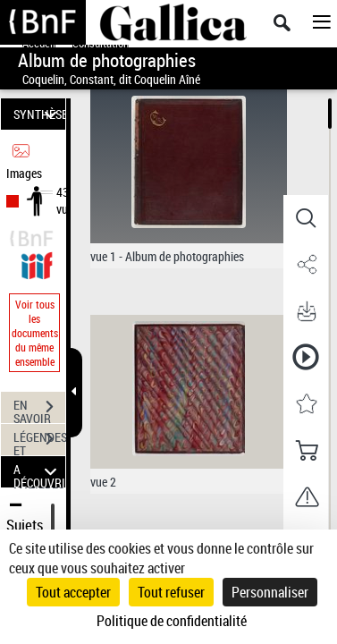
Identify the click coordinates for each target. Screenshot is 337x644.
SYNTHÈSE (39, 114)
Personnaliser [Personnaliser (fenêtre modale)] (270, 592)
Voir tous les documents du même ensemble (35, 333)
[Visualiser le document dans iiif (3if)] (37, 263)
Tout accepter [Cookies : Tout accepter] (73, 592)
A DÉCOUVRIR (39, 472)
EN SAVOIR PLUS (39, 409)
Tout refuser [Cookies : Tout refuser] (171, 592)
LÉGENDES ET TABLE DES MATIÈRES (39, 441)
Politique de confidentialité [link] (172, 621)
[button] (306, 218)
